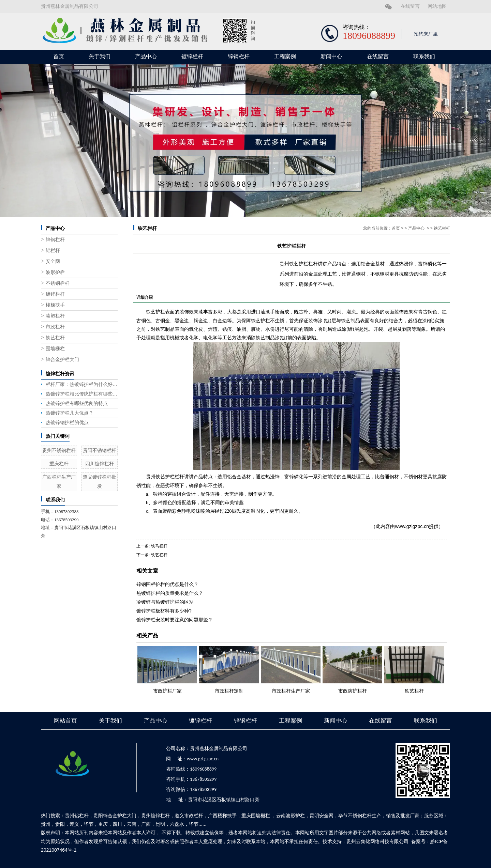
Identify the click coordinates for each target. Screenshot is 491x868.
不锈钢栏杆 (58, 283)
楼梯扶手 (55, 305)
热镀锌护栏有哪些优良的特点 (77, 403)
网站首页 (65, 721)
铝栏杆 (53, 251)
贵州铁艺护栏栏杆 (165, 477)
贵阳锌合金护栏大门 (115, 816)
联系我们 (424, 56)
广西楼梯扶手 (222, 816)
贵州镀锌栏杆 (155, 816)
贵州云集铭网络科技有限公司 (377, 841)
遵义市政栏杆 (189, 816)
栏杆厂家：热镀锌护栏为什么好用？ (82, 384)
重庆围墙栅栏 (256, 816)
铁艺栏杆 (55, 338)
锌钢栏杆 (239, 56)
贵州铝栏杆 (77, 816)
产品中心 (146, 56)
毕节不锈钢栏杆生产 (360, 816)
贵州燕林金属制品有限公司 (70, 6)
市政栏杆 (55, 327)
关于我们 (100, 56)
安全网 (53, 261)
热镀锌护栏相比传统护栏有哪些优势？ (82, 394)
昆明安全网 (322, 816)
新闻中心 (331, 56)
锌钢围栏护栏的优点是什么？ (167, 584)
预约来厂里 (426, 34)
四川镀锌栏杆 (100, 464)
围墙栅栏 (55, 349)
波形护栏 (55, 272)
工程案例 (285, 56)
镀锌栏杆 (192, 56)
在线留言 (410, 6)
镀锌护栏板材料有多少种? (164, 611)
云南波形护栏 (291, 816)
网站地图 (437, 6)
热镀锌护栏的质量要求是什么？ (170, 593)
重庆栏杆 (59, 464)
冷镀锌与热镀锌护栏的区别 (165, 602)
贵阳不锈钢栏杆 (100, 450)
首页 (59, 56)
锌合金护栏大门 (62, 360)
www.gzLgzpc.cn (203, 759)
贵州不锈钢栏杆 (59, 450)
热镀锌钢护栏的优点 (67, 422)
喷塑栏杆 (55, 316)
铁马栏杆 (159, 546)
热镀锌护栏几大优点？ (70, 413)
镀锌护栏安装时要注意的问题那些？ (175, 620)
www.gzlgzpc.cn (412, 526)
